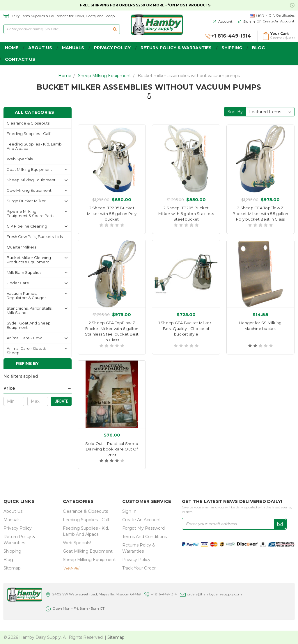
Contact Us (20, 59)
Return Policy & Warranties (176, 48)
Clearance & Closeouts (28, 123)
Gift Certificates (282, 15)
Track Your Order (139, 568)
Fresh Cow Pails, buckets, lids (35, 237)
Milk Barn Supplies (24, 272)
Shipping (232, 48)
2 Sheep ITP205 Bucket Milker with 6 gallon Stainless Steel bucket (186, 213)
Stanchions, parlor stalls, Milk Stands (30, 310)
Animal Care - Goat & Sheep (26, 351)
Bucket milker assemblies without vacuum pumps (189, 76)
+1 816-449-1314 (164, 594)
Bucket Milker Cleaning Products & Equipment (29, 260)
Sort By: (236, 112)
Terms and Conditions (144, 537)
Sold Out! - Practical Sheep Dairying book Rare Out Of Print (112, 449)
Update (61, 401)
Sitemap (12, 568)
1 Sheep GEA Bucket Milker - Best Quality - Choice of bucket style (186, 328)
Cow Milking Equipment (29, 190)
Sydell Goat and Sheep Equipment (29, 325)
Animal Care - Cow (24, 338)
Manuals (73, 48)
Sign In (129, 511)
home (12, 48)
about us (40, 48)
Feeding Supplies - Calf (29, 134)
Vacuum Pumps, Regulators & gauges (26, 296)
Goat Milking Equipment (29, 169)
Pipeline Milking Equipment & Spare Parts (30, 213)
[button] (38, 388)
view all (71, 568)
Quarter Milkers (21, 247)
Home (65, 76)
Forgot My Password (143, 528)
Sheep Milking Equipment (104, 76)
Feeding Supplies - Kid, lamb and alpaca (34, 146)
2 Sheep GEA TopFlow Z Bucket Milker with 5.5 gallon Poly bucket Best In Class (260, 213)
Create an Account (279, 21)
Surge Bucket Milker (26, 201)
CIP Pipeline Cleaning (27, 226)
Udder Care (18, 283)
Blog (258, 48)
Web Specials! (20, 159)
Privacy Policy (112, 48)
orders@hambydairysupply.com (214, 594)
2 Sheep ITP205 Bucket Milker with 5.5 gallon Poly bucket (112, 213)
